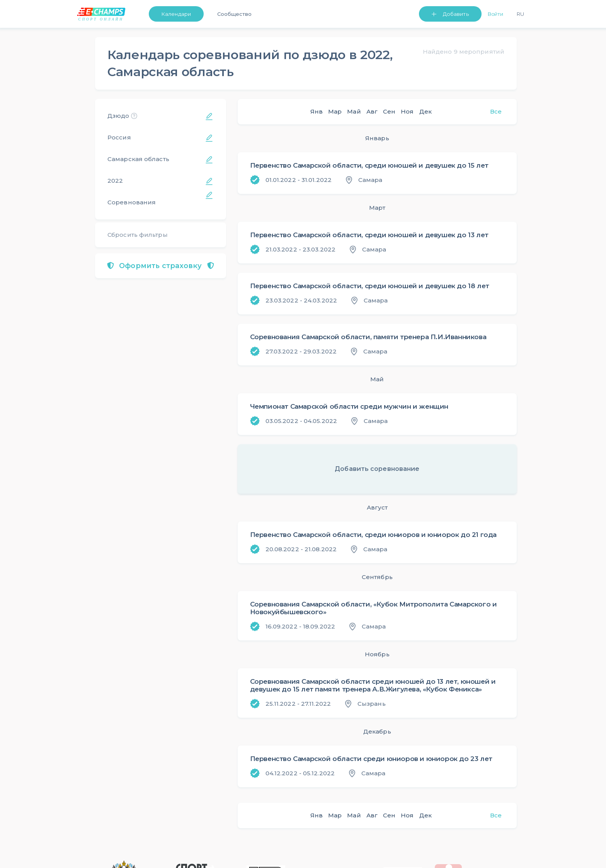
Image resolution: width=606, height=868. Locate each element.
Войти (496, 14)
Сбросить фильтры (138, 235)
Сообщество (234, 14)
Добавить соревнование (377, 469)
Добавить (456, 14)
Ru (520, 14)
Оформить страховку (161, 266)
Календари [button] (176, 14)
